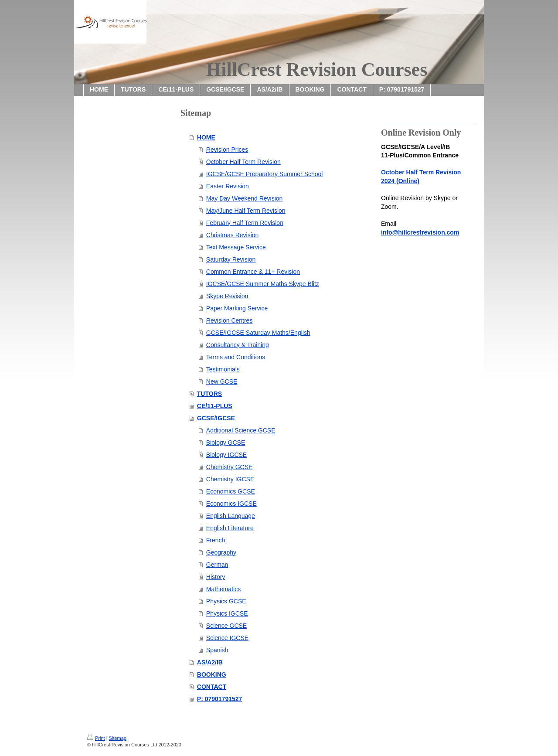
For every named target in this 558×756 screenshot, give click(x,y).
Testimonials (223, 369)
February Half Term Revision (245, 223)
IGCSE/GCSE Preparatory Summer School (265, 174)
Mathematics (223, 589)
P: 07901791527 (220, 699)
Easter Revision (228, 186)
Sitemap (118, 738)
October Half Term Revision (243, 162)
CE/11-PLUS (215, 406)
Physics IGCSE (227, 613)
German (217, 565)
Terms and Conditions (236, 357)
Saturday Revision (231, 259)
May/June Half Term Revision (246, 211)
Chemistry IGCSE (230, 479)
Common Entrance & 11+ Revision (253, 272)
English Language (231, 516)
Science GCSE (226, 626)
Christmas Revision (233, 235)
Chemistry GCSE (230, 467)
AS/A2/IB (210, 662)
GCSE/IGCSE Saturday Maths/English (258, 333)
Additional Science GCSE (241, 430)
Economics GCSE (231, 491)
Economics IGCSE (231, 504)
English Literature (230, 528)
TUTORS (209, 394)
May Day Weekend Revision (245, 198)
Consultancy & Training (238, 345)
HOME (206, 137)
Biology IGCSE (226, 455)
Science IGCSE (227, 638)
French (216, 540)
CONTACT (212, 687)
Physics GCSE (226, 601)
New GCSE (222, 381)
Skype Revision (227, 296)
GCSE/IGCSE (216, 418)
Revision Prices (227, 150)
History (216, 577)
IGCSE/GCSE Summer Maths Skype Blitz (263, 284)
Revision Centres (230, 320)
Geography (221, 552)
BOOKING (212, 674)
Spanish (217, 650)
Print (96, 738)
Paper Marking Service (237, 308)
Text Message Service (236, 247)
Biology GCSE (226, 443)
